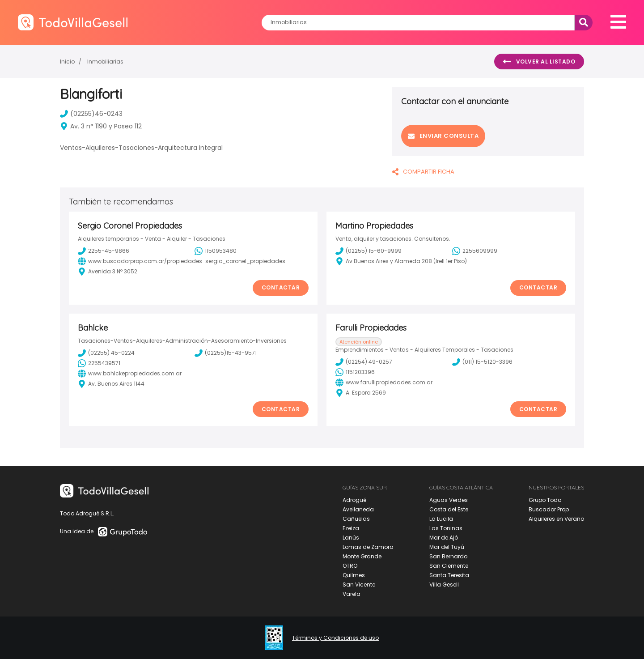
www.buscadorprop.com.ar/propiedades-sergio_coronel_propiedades (182, 261)
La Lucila (441, 519)
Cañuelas (356, 519)
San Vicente (359, 585)
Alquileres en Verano (556, 519)
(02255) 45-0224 (106, 353)
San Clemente (449, 566)
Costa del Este (449, 509)
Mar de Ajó (444, 538)
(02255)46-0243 (91, 114)
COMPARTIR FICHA (423, 172)
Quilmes (354, 575)
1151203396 (355, 372)
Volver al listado (539, 62)
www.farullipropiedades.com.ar (384, 383)
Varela (352, 594)
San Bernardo (448, 556)
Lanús (351, 538)
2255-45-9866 (104, 251)
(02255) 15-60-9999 (369, 251)
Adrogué (354, 500)
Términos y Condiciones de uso (335, 638)
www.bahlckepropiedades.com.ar (130, 374)
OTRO (350, 566)
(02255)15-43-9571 (226, 353)
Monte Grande (362, 556)
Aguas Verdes (449, 500)
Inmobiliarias (105, 62)
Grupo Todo (545, 500)
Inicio (67, 62)
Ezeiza (351, 528)
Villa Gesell (444, 585)
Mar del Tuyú (447, 547)
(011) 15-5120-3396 (482, 362)
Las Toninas (446, 528)
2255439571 (99, 363)
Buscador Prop (549, 509)
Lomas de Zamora (368, 547)
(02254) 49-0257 (364, 362)
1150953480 (216, 251)
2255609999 (475, 251)
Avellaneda (358, 509)
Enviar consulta (443, 136)
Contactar (281, 287)
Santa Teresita (449, 575)
